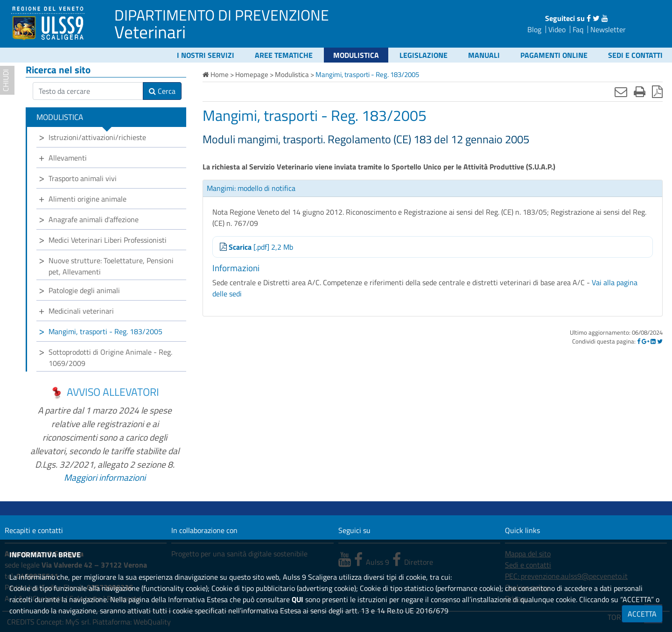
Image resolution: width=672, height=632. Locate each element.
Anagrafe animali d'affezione (94, 219)
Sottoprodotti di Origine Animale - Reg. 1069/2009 (110, 358)
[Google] (645, 341)
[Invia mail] (621, 91)
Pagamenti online (554, 55)
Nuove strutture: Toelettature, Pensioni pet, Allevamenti (111, 266)
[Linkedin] (653, 341)
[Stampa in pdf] (657, 91)
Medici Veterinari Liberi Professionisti (108, 240)
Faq (578, 29)
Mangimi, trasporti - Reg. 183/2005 (105, 331)
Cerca (162, 91)
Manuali (484, 55)
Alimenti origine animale (87, 199)
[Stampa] (640, 91)
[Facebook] (639, 341)
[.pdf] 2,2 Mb (256, 247)
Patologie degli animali (84, 290)
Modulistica (356, 55)
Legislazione (423, 55)
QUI (297, 599)
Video (557, 29)
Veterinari (150, 32)
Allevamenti (68, 158)
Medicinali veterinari (81, 311)
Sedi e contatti (635, 55)
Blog (534, 29)
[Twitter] (660, 341)
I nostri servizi (206, 55)
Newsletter (608, 29)
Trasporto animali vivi (83, 178)
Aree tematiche (284, 55)
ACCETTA (642, 614)
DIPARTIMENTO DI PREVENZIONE (222, 15)
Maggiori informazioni (105, 477)
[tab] (433, 189)
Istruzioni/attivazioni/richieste (97, 137)
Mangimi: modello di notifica (251, 188)
